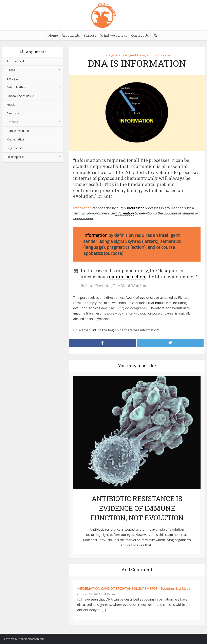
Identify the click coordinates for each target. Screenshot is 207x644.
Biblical (11, 70)
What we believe (114, 35)
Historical (13, 122)
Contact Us (140, 35)
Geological (13, 113)
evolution (147, 298)
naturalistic (135, 208)
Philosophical (15, 157)
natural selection (127, 277)
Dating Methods (17, 87)
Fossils (11, 105)
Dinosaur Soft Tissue (20, 96)
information (125, 213)
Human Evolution (18, 131)
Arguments (71, 35)
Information (82, 208)
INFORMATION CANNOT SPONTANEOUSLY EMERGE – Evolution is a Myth (133, 589)
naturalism (163, 303)
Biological (13, 79)
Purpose (90, 35)
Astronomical (15, 61)
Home (53, 35)
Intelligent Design (134, 55)
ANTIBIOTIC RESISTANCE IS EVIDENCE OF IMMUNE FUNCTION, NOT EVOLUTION (137, 508)
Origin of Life (15, 148)
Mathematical (15, 139)
